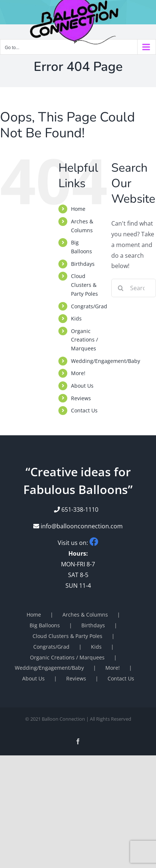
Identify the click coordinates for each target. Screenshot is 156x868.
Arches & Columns (85, 615)
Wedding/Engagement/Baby (106, 361)
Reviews (81, 398)
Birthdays (83, 264)
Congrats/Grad (89, 306)
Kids (76, 318)
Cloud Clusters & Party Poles (84, 285)
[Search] (121, 288)
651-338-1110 (80, 510)
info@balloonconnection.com (78, 526)
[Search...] (134, 288)
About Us (82, 386)
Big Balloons (45, 625)
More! (78, 373)
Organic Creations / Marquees (84, 340)
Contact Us (84, 410)
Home (78, 209)
